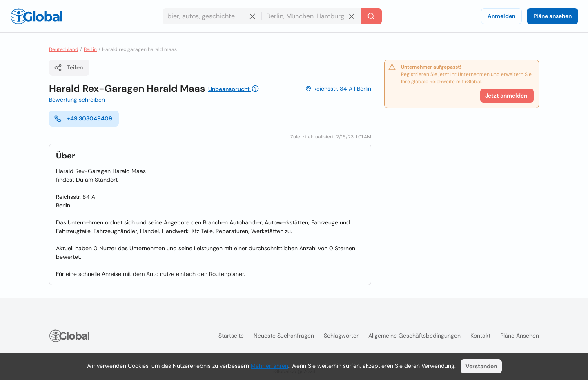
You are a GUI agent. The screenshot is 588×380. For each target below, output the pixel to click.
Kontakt (480, 336)
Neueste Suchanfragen (284, 336)
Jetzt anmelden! (507, 96)
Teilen (68, 68)
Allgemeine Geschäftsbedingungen (414, 336)
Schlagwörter (341, 336)
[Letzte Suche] (371, 16)
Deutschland (64, 49)
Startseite (231, 336)
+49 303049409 (83, 118)
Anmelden (501, 16)
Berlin (90, 49)
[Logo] (36, 16)
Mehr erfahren (269, 366)
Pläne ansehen (552, 16)
